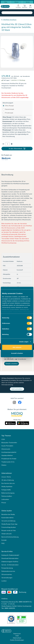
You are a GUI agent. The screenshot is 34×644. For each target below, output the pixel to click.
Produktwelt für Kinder (9, 459)
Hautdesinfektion (7, 455)
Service (28, 2)
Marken (4, 465)
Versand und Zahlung (8, 521)
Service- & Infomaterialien (10, 565)
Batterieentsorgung (8, 493)
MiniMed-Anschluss (10, 20)
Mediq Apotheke (7, 487)
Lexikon (4, 581)
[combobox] (17, 13)
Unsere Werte (6, 477)
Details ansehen (12, 364)
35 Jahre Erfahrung (8, 480)
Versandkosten (26, 76)
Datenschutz (17, 638)
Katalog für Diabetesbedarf (10, 555)
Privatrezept (9, 113)
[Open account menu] (18, 6)
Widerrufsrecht (6, 534)
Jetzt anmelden (17, 389)
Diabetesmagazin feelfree (10, 562)
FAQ (3, 543)
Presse (4, 503)
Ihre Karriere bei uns (8, 483)
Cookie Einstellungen (17, 640)
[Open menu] (30, 6)
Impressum (17, 634)
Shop (6, 2)
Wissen (16, 2)
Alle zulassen (17, 347)
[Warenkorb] (25, 6)
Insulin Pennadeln (7, 446)
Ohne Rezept (9, 106)
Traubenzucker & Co (8, 462)
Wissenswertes (7, 574)
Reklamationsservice (8, 571)
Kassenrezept (10, 109)
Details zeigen (24, 342)
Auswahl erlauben (17, 353)
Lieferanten (5, 499)
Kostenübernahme (7, 518)
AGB (17, 636)
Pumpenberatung (7, 568)
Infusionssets (6, 449)
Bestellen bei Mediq (8, 514)
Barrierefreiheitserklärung (10, 537)
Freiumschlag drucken (9, 527)
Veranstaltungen (7, 578)
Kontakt (4, 540)
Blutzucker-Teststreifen (9, 443)
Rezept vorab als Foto (9, 531)
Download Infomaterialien (10, 558)
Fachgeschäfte (6, 490)
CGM (3, 439)
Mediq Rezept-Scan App (9, 524)
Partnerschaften (7, 496)
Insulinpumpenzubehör (9, 452)
